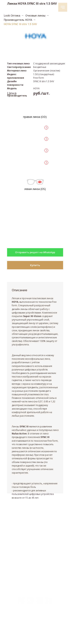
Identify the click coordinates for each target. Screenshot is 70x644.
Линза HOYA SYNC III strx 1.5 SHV (32, 4)
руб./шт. (41, 93)
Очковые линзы (35, 15)
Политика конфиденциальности (35, 629)
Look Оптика (12, 15)
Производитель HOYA (18, 20)
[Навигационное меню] (63, 7)
